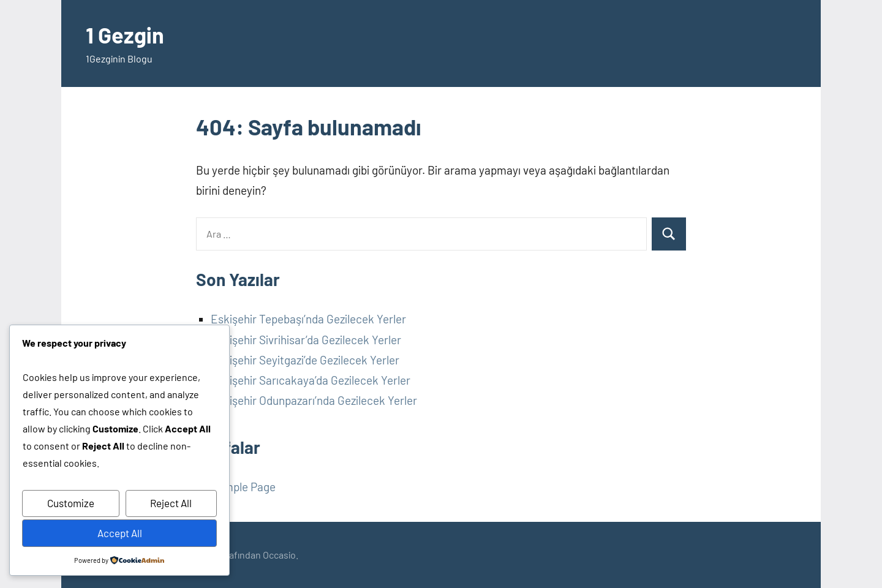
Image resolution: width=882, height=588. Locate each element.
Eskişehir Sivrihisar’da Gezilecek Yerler (306, 340)
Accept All (120, 533)
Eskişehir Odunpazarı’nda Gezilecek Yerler (314, 400)
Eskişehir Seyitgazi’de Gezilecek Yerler (305, 360)
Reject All (171, 503)
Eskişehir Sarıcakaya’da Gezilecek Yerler (311, 380)
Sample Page (243, 487)
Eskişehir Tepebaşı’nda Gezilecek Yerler (308, 319)
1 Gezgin (125, 35)
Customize (71, 503)
